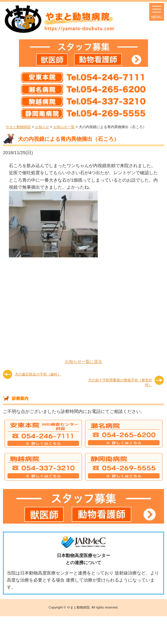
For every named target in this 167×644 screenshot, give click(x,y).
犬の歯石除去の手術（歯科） (38, 374)
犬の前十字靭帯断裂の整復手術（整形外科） (120, 382)
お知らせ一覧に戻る (83, 361)
